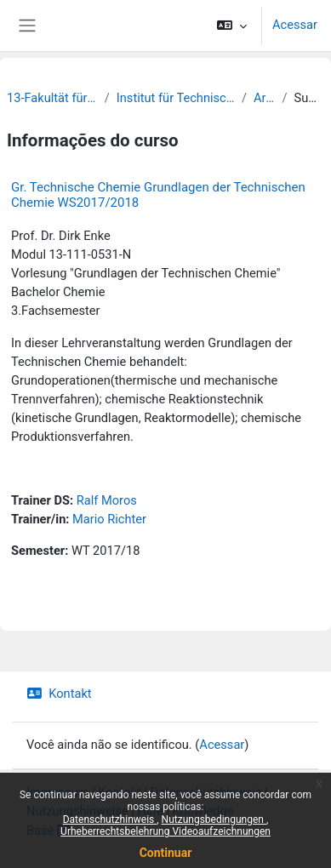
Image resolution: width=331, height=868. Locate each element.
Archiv (265, 98)
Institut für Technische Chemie (176, 98)
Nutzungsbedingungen (214, 819)
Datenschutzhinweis (110, 819)
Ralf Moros (107, 500)
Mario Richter (109, 519)
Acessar (295, 25)
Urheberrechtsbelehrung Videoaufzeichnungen (165, 831)
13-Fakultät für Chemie (52, 98)
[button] (232, 26)
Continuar (166, 853)
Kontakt (59, 694)
